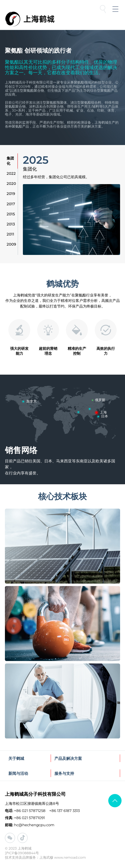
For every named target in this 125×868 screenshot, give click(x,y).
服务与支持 (64, 773)
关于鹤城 (16, 758)
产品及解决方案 (68, 758)
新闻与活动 (18, 773)
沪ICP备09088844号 (22, 853)
